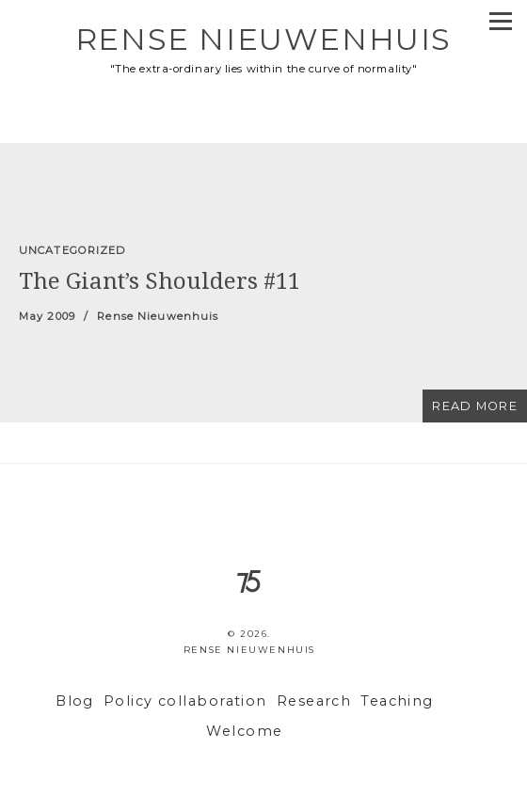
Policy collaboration (185, 701)
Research (314, 701)
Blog (75, 701)
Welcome (244, 731)
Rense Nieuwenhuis (263, 39)
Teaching (397, 701)
